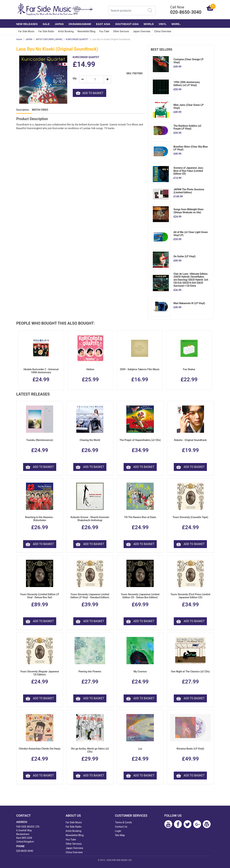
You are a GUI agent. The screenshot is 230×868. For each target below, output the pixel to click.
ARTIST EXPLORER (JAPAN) (49, 39)
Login (118, 831)
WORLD (149, 24)
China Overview (163, 31)
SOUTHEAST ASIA (127, 24)
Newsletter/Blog (86, 31)
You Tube (104, 31)
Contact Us (121, 827)
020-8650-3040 (25, 851)
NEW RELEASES (27, 24)
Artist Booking (66, 31)
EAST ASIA (103, 24)
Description (23, 110)
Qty (75, 78)
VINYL (163, 24)
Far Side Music (27, 31)
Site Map (120, 835)
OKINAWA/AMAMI (80, 24)
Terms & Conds (124, 822)
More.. (176, 24)
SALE (46, 24)
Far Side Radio (46, 31)
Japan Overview (142, 31)
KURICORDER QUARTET (77, 39)
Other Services (121, 31)
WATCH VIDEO (40, 110)
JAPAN (59, 24)
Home (19, 39)
